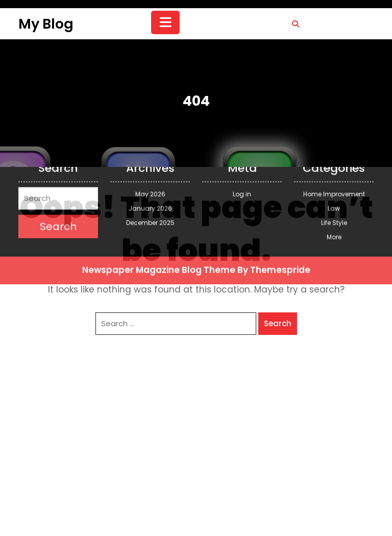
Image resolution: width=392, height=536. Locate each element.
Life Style (334, 168)
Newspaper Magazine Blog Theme (159, 215)
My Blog (46, 24)
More (334, 182)
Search (278, 323)
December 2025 (150, 168)
